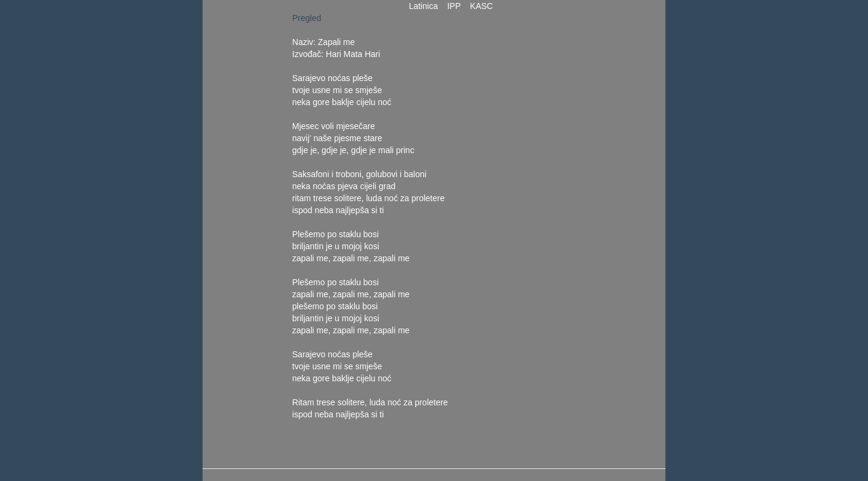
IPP (454, 6)
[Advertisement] (534, 192)
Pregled (307, 18)
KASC (481, 6)
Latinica (423, 6)
